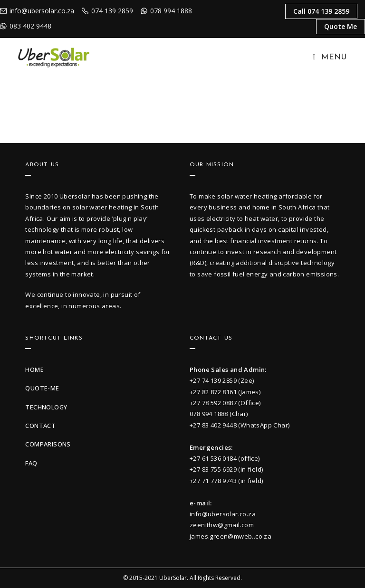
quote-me (42, 388)
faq (31, 463)
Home (34, 370)
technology (46, 407)
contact (40, 426)
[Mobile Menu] (330, 57)
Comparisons (48, 444)
